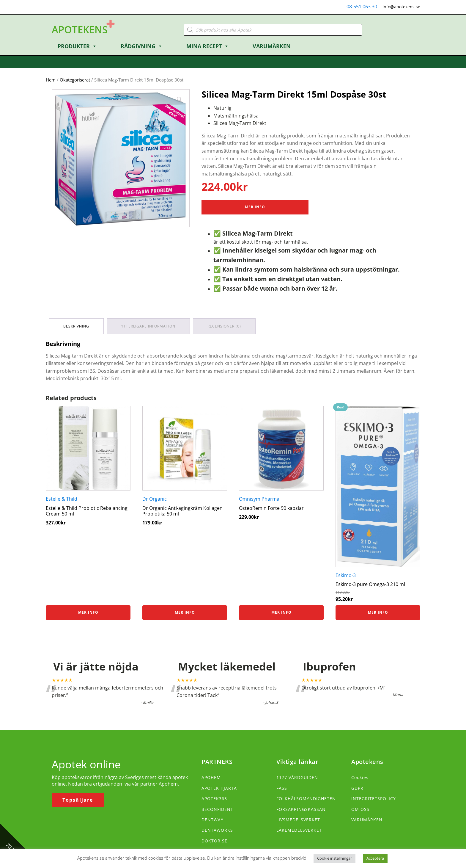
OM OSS (360, 809)
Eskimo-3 (346, 575)
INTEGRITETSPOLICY (374, 799)
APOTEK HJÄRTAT (221, 788)
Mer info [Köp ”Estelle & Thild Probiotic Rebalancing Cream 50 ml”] (88, 612)
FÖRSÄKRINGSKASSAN (301, 809)
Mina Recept (208, 46)
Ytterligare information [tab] (148, 326)
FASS (282, 788)
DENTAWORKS (217, 830)
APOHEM (211, 777)
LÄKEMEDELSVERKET (299, 830)
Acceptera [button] (375, 858)
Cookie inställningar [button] (334, 858)
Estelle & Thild (62, 499)
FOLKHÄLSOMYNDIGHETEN (306, 799)
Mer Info (255, 207)
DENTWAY (212, 820)
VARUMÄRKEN (367, 820)
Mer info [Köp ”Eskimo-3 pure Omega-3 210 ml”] (378, 612)
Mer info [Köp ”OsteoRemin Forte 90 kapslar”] (281, 612)
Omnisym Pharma (259, 499)
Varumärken (272, 46)
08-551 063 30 (362, 7)
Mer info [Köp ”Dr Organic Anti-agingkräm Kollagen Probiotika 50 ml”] (185, 612)
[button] (180, 99)
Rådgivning (142, 46)
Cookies (360, 777)
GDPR (357, 788)
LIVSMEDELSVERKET (298, 820)
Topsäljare (78, 800)
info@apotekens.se (401, 7)
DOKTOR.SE (214, 841)
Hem (51, 80)
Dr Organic (155, 499)
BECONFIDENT (217, 809)
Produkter (77, 46)
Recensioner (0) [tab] (224, 326)
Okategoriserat (75, 80)
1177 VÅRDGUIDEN (297, 777)
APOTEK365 (214, 799)
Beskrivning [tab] (76, 326)
